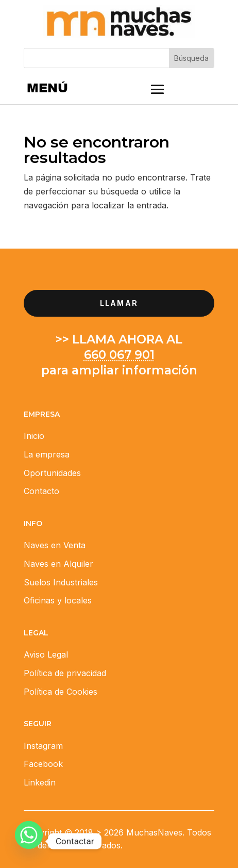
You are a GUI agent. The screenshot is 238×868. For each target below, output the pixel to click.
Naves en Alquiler (58, 564)
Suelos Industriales (61, 582)
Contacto (41, 491)
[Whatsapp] (29, 841)
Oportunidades (52, 473)
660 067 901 (119, 355)
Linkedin (40, 782)
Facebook (43, 764)
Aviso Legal (46, 654)
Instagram (43, 746)
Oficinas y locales (58, 600)
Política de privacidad (65, 673)
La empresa (47, 454)
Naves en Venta (55, 545)
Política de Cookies (61, 692)
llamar (119, 303)
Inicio (34, 436)
